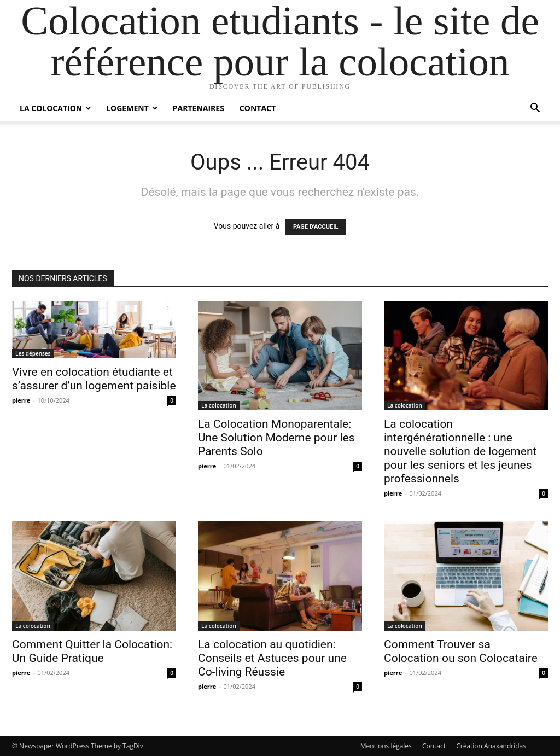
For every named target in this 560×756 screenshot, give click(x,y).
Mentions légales (386, 746)
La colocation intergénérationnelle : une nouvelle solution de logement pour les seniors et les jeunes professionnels (460, 451)
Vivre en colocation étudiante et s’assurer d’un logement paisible (94, 379)
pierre (21, 400)
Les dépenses (33, 353)
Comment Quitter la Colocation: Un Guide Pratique (92, 651)
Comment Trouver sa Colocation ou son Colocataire (461, 651)
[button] (535, 109)
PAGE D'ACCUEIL (316, 227)
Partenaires (199, 108)
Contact (258, 108)
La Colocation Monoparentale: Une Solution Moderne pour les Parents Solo (276, 438)
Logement (127, 108)
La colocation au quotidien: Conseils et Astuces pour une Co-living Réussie (272, 658)
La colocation (51, 108)
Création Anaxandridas (491, 746)
